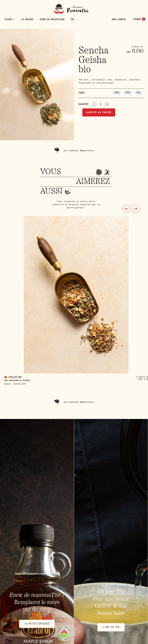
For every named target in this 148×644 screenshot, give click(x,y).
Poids (82, 93)
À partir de (142, 377)
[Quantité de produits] (102, 104)
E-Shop (8, 19)
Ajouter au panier (99, 112)
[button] (126, 209)
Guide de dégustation (52, 19)
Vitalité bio (15, 377)
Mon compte (119, 19)
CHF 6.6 (143, 379)
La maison (27, 19)
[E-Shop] (14, 19)
